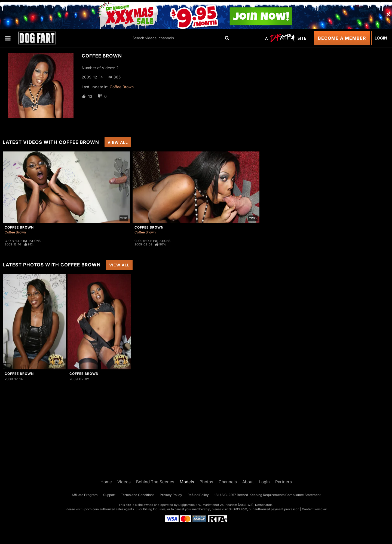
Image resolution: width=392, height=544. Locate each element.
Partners (284, 482)
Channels (228, 482)
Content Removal (314, 509)
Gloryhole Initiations (23, 241)
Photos (206, 482)
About (248, 482)
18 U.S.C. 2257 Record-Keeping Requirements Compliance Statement (267, 495)
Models (187, 482)
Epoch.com (91, 509)
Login (381, 38)
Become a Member (342, 38)
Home (106, 482)
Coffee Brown (122, 87)
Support (109, 495)
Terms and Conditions (138, 495)
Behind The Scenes (155, 482)
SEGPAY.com (238, 509)
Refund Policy (198, 495)
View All (118, 142)
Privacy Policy (171, 495)
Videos (124, 482)
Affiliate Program (85, 495)
